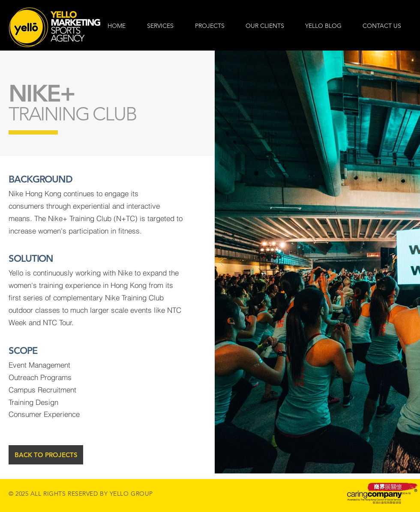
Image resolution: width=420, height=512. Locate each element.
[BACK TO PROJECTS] (46, 455)
